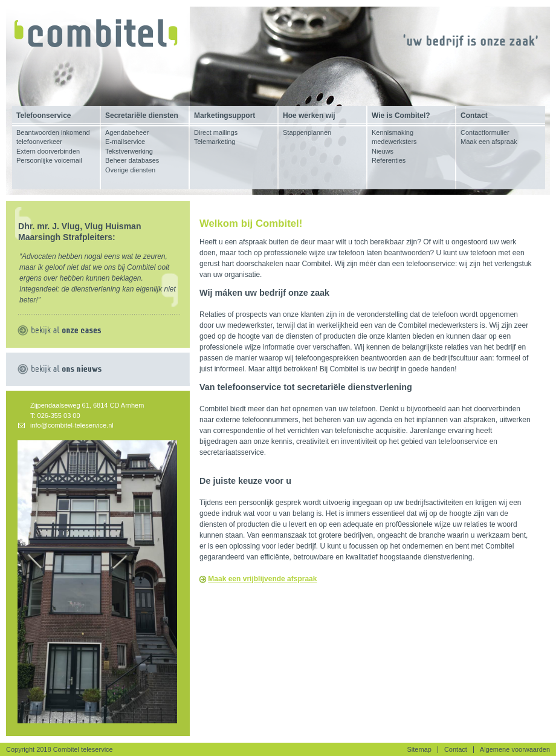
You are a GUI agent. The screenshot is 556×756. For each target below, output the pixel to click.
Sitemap (419, 749)
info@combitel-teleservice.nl (72, 425)
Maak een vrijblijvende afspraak (262, 579)
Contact (456, 749)
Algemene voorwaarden (515, 749)
